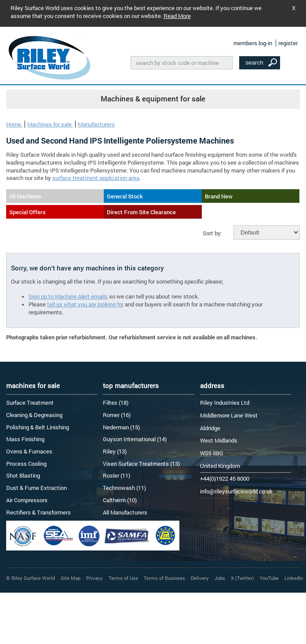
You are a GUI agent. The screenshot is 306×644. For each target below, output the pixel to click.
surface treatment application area (96, 178)
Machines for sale (50, 124)
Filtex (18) (116, 403)
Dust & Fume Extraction (36, 488)
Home (14, 124)
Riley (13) (115, 451)
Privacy (95, 578)
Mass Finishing (25, 439)
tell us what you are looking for (85, 304)
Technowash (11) (124, 488)
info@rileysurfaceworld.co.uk (236, 491)
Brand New (219, 196)
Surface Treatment (30, 403)
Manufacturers (96, 124)
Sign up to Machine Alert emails (68, 296)
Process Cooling (26, 464)
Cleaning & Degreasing (34, 415)
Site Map (71, 578)
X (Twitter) (242, 578)
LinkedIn (294, 578)
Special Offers (27, 212)
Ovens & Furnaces (29, 451)
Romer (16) (117, 415)
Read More (177, 16)
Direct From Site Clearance (141, 212)
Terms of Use (123, 578)
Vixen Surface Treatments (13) (141, 464)
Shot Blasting (23, 475)
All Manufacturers (125, 512)
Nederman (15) (121, 427)
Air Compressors (27, 500)
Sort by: (212, 233)
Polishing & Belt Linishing (38, 427)
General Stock (125, 196)
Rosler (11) (117, 475)
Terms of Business (164, 578)
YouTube (269, 578)
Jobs (220, 578)
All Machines (25, 196)
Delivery (200, 578)
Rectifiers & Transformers (38, 512)
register (288, 43)
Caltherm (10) (120, 500)
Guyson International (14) (135, 439)
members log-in (253, 43)
